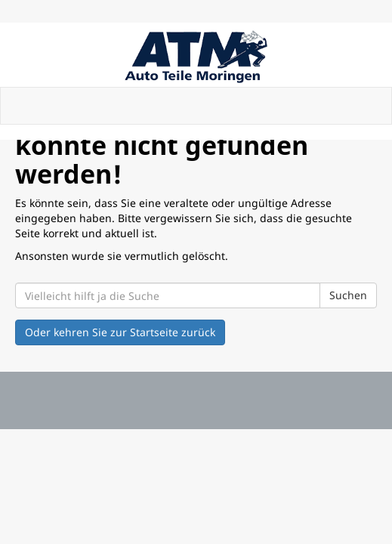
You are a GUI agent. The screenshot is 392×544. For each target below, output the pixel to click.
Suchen (348, 295)
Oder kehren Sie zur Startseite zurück (120, 332)
